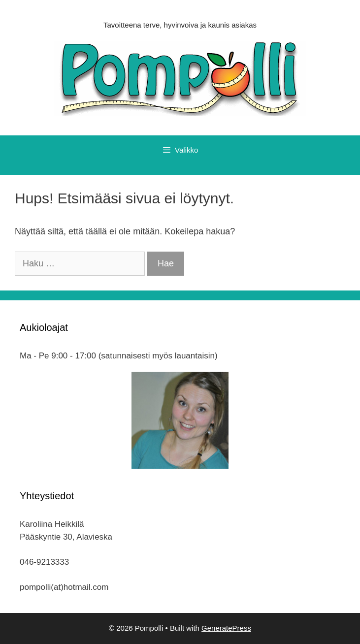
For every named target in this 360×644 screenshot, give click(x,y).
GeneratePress (226, 628)
